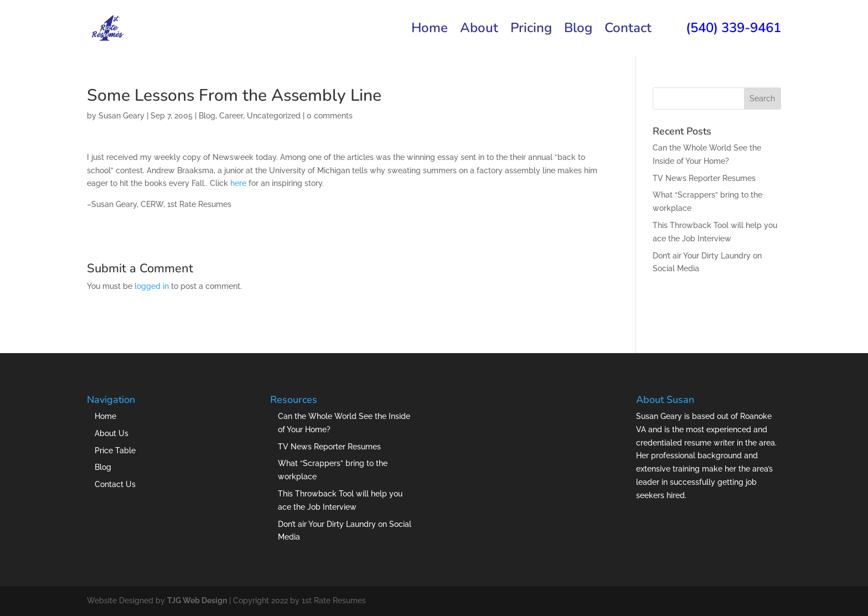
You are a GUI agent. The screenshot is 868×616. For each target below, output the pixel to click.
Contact (628, 30)
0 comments (330, 116)
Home (430, 30)
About (479, 30)
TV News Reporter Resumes (704, 178)
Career (231, 116)
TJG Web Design (197, 601)
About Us (112, 433)
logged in (152, 286)
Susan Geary (122, 116)
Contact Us (115, 484)
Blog (578, 30)
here (238, 183)
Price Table (115, 451)
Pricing (531, 30)
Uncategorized (274, 116)
